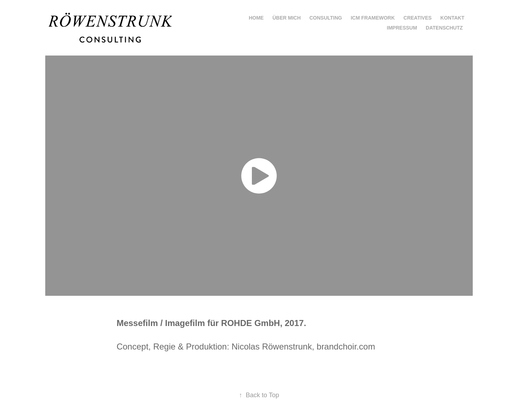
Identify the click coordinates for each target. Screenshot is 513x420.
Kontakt (452, 18)
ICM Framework (373, 18)
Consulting (326, 18)
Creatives (418, 18)
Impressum (402, 28)
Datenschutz (444, 28)
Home (256, 18)
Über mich (287, 18)
